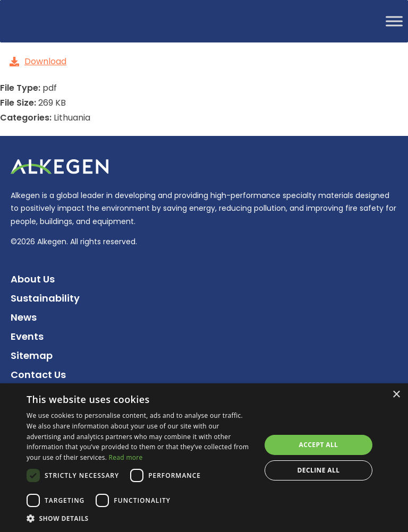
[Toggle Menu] (394, 21)
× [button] (396, 395)
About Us (33, 279)
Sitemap (32, 355)
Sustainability (45, 298)
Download (38, 61)
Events (27, 336)
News (24, 317)
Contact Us (38, 375)
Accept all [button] (319, 445)
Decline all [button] (319, 470)
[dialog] (204, 458)
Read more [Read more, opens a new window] (126, 457)
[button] (140, 518)
